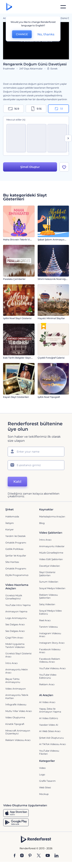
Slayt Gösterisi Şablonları (47, 574)
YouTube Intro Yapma (18, 605)
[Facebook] (15, 856)
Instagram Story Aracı (52, 643)
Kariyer (10, 529)
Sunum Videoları (49, 582)
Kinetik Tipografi (15, 724)
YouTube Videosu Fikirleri (49, 752)
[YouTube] (48, 856)
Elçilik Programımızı (17, 575)
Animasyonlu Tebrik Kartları (17, 697)
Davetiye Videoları (50, 566)
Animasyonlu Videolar (52, 546)
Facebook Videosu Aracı (50, 651)
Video (42, 768)
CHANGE (22, 34)
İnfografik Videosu (16, 704)
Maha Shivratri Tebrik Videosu (20, 240)
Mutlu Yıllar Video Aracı (19, 711)
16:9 (14, 109)
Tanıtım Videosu (48, 627)
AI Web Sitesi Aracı (50, 731)
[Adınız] (36, 452)
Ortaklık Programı (16, 543)
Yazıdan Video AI (49, 725)
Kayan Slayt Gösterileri (16, 397)
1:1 (58, 109)
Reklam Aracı (47, 684)
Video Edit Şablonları (51, 559)
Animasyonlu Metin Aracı (17, 671)
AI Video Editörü (49, 718)
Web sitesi (45, 787)
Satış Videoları (47, 604)
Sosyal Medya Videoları (52, 588)
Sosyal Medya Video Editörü (50, 612)
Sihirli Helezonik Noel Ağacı (53, 279)
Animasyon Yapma (16, 611)
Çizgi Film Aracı (14, 638)
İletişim (10, 523)
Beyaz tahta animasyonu (13, 680)
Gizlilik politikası (14, 549)
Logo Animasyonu (16, 618)
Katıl (17, 482)
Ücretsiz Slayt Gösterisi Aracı (18, 655)
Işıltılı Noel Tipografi (49, 397)
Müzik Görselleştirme (51, 553)
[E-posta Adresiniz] (36, 465)
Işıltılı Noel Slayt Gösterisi (17, 318)
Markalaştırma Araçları (52, 516)
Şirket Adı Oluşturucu (51, 738)
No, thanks (46, 34)
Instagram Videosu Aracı (50, 635)
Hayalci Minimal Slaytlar (51, 318)
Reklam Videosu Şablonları (48, 596)
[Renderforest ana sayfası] (9, 7)
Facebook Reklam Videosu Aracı (50, 660)
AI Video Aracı (47, 702)
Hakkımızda (12, 516)
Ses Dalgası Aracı (15, 624)
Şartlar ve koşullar (16, 556)
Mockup (44, 794)
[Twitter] (39, 856)
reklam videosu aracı (18, 740)
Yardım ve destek (15, 536)
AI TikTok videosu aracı (53, 744)
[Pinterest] (30, 856)
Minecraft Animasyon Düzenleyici (18, 732)
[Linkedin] (56, 856)
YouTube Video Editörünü (48, 676)
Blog (42, 523)
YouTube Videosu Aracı (52, 668)
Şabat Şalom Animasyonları (53, 240)
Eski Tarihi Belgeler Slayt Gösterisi (22, 358)
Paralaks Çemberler (14, 279)
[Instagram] (22, 856)
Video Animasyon (16, 689)
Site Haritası (12, 562)
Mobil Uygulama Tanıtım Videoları (15, 645)
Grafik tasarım (47, 781)
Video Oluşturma (15, 717)
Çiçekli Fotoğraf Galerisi (51, 358)
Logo (42, 774)
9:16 (36, 109)
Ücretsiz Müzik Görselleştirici (14, 597)
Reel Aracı (45, 620)
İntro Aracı (45, 540)
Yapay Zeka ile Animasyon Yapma (50, 710)
